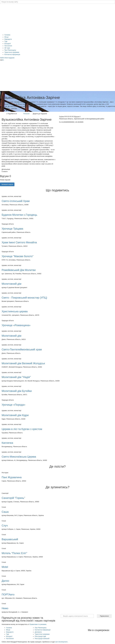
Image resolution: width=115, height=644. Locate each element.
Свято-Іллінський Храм (16, 201)
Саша (5, 512)
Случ (5, 526)
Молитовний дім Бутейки (17, 391)
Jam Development (61, 642)
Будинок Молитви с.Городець (19, 215)
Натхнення (8, 46)
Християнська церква (15, 311)
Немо (5, 608)
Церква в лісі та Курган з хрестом (22, 429)
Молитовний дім (11, 284)
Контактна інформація (12, 54)
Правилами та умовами (38, 624)
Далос (5, 581)
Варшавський (10, 539)
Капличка (7, 443)
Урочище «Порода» (14, 405)
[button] (2, 58)
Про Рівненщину (10, 50)
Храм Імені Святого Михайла (19, 242)
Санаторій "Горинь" (13, 498)
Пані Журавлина (12, 477)
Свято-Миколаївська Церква (19, 457)
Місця (6, 37)
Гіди (6, 41)
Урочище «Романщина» (16, 325)
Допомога (38, 632)
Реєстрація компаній (42, 639)
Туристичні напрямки (12, 52)
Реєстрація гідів (40, 636)
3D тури (7, 48)
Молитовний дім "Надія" (16, 377)
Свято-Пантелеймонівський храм (22, 349)
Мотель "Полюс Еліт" (14, 553)
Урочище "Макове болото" (18, 256)
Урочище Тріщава (12, 229)
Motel (5, 567)
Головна (7, 35)
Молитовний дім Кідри (15, 415)
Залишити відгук (7, 184)
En (3, 60)
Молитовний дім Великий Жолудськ (23, 363)
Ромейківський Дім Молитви (19, 270)
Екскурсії (8, 44)
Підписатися (104, 616)
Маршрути (8, 39)
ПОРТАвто (8, 594)
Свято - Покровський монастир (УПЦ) (24, 298)
